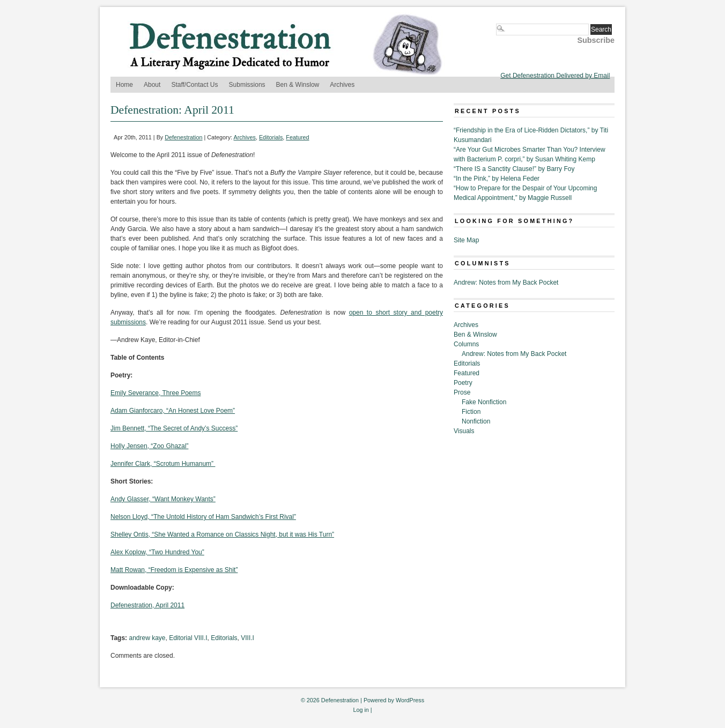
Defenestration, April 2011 (147, 605)
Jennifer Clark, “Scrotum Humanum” (163, 464)
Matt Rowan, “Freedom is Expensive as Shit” (174, 570)
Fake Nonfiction (484, 402)
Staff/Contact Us (194, 85)
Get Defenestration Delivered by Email (555, 76)
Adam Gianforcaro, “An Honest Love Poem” (173, 411)
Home (124, 85)
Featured (297, 137)
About (152, 85)
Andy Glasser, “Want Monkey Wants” (163, 499)
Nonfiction (476, 421)
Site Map (466, 240)
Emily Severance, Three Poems (156, 393)
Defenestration (183, 137)
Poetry (463, 383)
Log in (361, 710)
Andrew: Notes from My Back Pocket (506, 283)
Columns (466, 344)
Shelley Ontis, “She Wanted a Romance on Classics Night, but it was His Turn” (222, 534)
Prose (462, 392)
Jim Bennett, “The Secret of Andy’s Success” (174, 428)
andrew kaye (147, 638)
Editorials (271, 137)
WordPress (410, 700)
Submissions (247, 85)
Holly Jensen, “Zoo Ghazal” (149, 446)
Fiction (471, 412)
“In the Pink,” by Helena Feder (497, 179)
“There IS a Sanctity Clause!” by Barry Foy (514, 169)
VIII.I (247, 638)
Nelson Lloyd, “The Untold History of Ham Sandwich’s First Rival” (203, 517)
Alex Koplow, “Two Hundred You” (157, 552)
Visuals (464, 431)
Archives (342, 85)
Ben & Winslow (298, 85)
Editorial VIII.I (188, 638)
